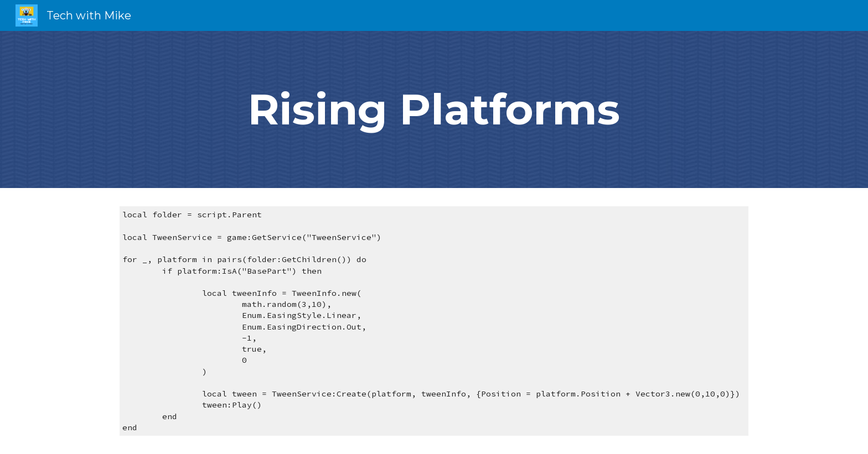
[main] (434, 109)
